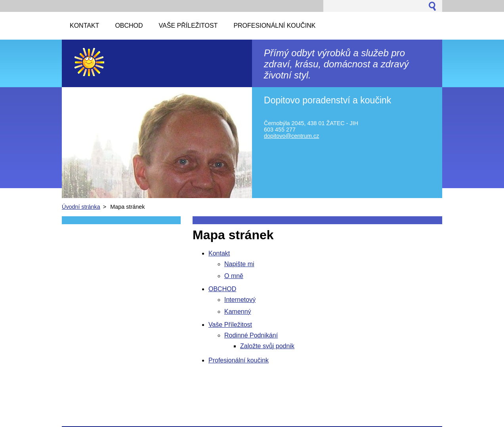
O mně (234, 276)
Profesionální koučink (239, 360)
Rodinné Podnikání (251, 335)
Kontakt (219, 253)
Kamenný (238, 312)
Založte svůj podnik (267, 346)
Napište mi (239, 264)
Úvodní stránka (81, 207)
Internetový (240, 300)
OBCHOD (222, 289)
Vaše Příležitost (230, 325)
